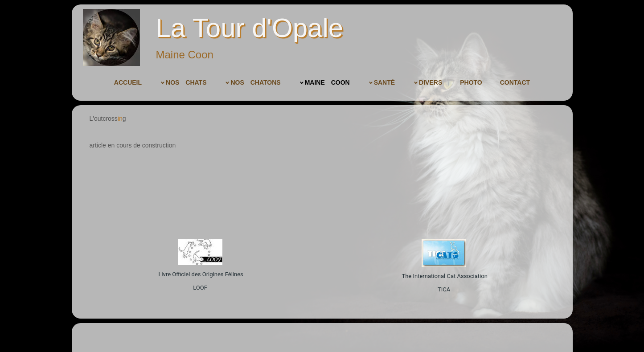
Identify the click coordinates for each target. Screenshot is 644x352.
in (120, 119)
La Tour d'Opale (250, 28)
